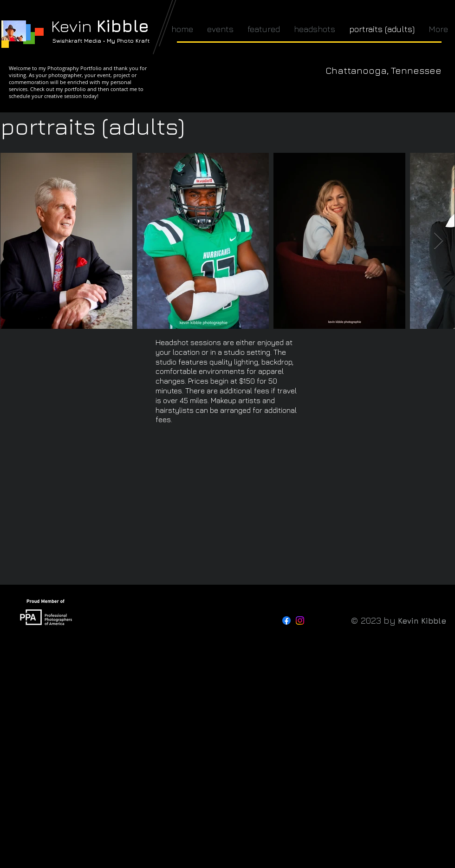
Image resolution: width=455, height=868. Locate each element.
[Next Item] (439, 241)
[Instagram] (300, 620)
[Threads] (313, 620)
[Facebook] (286, 620)
